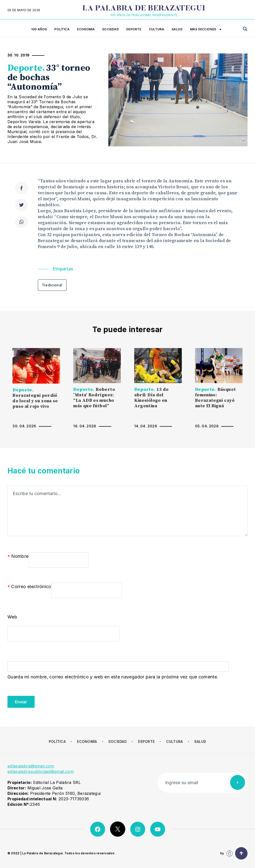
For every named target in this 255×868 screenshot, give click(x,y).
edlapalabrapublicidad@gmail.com (41, 771)
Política (62, 29)
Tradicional (52, 285)
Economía (86, 29)
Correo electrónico (29, 587)
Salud (177, 29)
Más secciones (206, 30)
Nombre (18, 557)
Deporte (134, 29)
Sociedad (110, 29)
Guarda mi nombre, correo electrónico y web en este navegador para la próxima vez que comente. (113, 677)
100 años (39, 29)
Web (12, 617)
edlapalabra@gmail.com (31, 766)
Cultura (157, 29)
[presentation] (45, 698)
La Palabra (144, 9)
